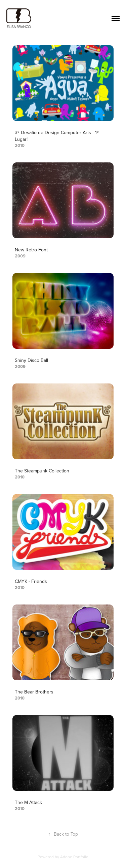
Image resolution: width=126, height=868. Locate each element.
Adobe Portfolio (74, 857)
